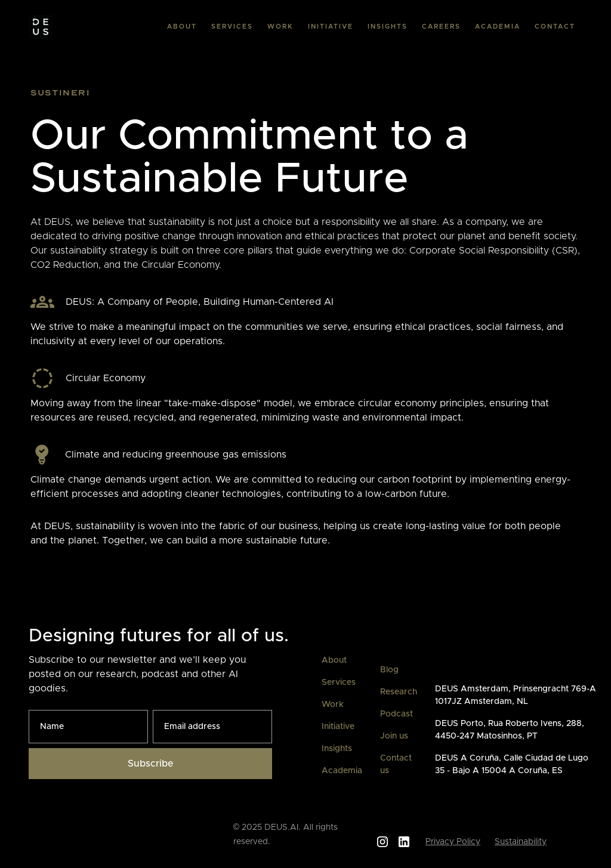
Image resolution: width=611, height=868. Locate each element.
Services (339, 682)
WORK (280, 27)
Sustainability (521, 842)
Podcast (396, 714)
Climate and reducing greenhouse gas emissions (176, 455)
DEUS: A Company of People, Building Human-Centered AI (200, 302)
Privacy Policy (453, 842)
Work (333, 705)
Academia (342, 771)
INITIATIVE (331, 27)
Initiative (338, 727)
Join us (394, 736)
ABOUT (182, 27)
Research (399, 692)
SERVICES (232, 27)
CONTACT (555, 27)
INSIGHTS (388, 27)
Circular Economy (106, 378)
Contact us (396, 764)
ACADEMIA (498, 27)
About (334, 660)
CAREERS (441, 27)
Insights (337, 749)
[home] (41, 27)
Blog (389, 670)
